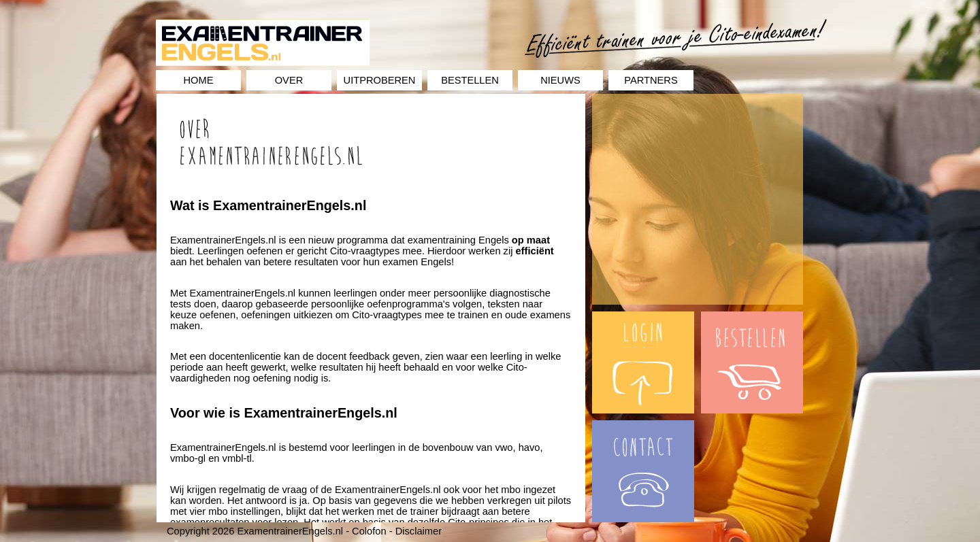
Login (604, 317)
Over (289, 80)
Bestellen (470, 80)
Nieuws (560, 80)
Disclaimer (419, 531)
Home (199, 80)
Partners (651, 80)
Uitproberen (380, 80)
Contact (609, 426)
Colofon (369, 531)
